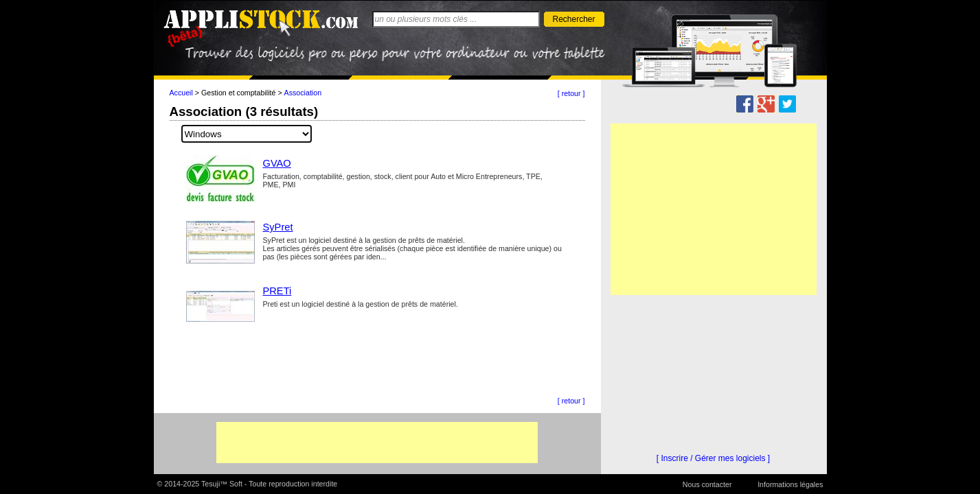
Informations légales (790, 484)
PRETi (277, 291)
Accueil (181, 93)
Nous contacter (707, 484)
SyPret (278, 227)
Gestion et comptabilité (238, 93)
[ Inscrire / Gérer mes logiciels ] (713, 458)
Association (303, 93)
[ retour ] (571, 93)
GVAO (277, 163)
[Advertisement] (377, 443)
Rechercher (573, 19)
